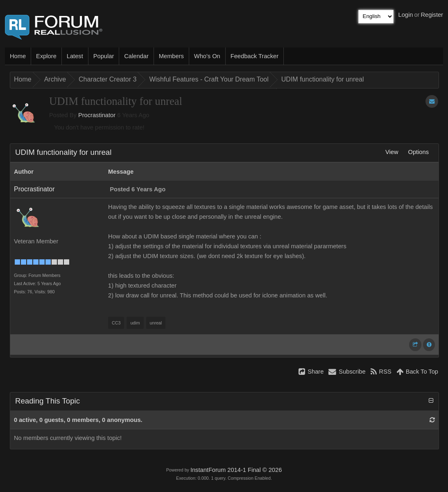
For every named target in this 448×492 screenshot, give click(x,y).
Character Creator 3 (107, 79)
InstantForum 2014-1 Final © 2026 (236, 470)
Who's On (207, 56)
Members (171, 56)
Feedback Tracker (255, 56)
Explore (46, 56)
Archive (55, 79)
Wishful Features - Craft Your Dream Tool (209, 79)
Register (432, 15)
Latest (75, 56)
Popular (104, 56)
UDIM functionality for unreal (323, 79)
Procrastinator (97, 115)
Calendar (136, 56)
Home (18, 56)
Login (406, 15)
